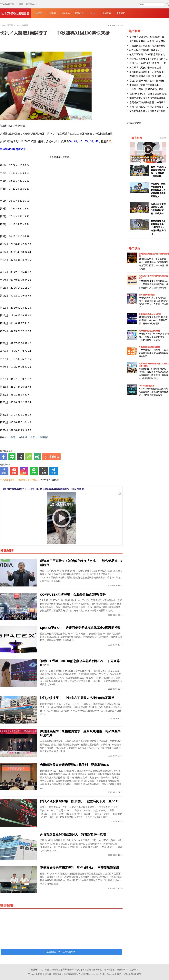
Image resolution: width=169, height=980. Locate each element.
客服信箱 (87, 970)
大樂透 (12, 437)
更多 (163, 138)
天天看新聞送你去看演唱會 (149, 331)
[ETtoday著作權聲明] (48, 480)
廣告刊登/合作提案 (71, 970)
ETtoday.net (91, 974)
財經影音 (107, 13)
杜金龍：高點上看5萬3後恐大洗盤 (146, 89)
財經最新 (52, 13)
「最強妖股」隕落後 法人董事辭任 (147, 46)
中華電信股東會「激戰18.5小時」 (146, 85)
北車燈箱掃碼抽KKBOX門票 (150, 314)
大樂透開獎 (43, 437)
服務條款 (97, 970)
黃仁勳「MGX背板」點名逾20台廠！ (148, 37)
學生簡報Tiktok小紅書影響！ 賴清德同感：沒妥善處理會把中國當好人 (158, 190)
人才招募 (45, 970)
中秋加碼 (23, 437)
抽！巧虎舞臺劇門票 (147, 295)
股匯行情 (79, 13)
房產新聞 (121, 13)
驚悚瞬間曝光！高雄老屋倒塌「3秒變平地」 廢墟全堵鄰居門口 (158, 227)
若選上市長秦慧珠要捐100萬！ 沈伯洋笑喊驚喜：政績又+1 (158, 209)
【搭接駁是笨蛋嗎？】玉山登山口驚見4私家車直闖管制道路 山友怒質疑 (43, 489)
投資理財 (38, 13)
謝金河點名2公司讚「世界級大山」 (147, 50)
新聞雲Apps (31, 1)
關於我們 (56, 970)
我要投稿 (34, 970)
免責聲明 (134, 970)
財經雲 (15, 13)
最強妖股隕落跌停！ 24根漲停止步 (148, 72)
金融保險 (65, 13)
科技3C (93, 13)
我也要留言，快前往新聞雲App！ (61, 952)
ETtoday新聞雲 (7, 1)
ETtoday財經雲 (134, 123)
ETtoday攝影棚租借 (146, 386)
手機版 (20, 1)
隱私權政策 (109, 970)
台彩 (33, 437)
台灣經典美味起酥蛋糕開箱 (149, 347)
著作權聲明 (122, 970)
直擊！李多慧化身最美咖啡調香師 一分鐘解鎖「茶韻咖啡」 (158, 171)
